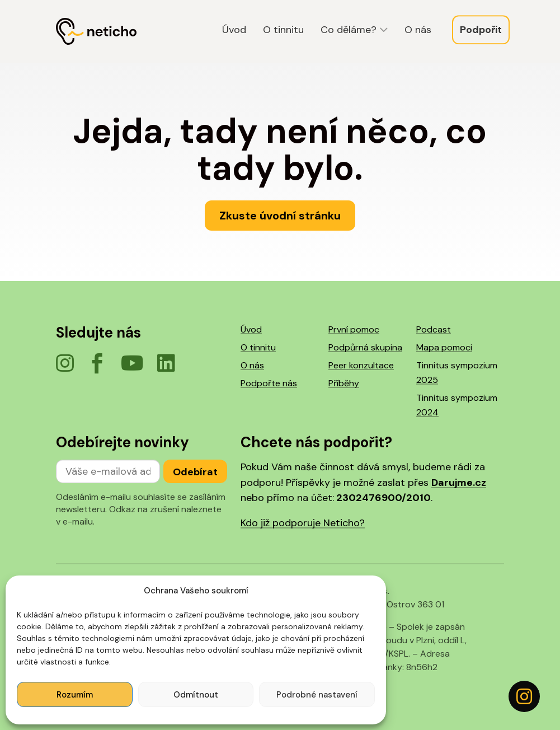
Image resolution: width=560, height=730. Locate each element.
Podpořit (481, 31)
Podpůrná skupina (365, 347)
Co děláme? (349, 31)
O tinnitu (283, 31)
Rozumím (75, 695)
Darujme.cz (459, 483)
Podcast (434, 329)
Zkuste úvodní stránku (280, 216)
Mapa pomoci (444, 347)
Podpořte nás (269, 383)
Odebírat (195, 472)
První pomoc (354, 329)
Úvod (234, 31)
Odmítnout (196, 695)
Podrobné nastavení (317, 695)
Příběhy (344, 383)
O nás (418, 31)
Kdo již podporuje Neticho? (303, 523)
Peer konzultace (361, 365)
